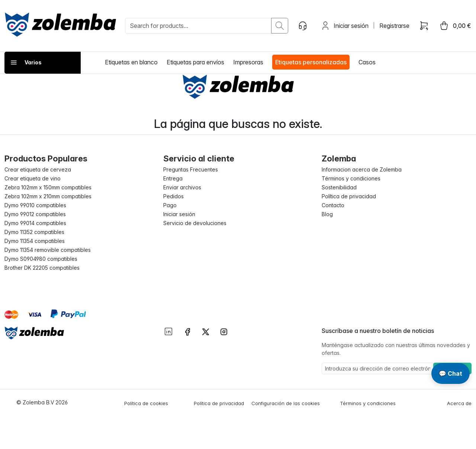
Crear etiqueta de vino (33, 178)
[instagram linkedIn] (168, 331)
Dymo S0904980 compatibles (41, 259)
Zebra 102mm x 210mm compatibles (48, 196)
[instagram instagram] (224, 331)
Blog (327, 214)
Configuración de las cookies (286, 403)
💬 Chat (451, 373)
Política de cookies (146, 403)
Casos (367, 62)
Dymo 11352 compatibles (34, 232)
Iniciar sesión (351, 26)
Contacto (333, 205)
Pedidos (173, 196)
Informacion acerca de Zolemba (362, 169)
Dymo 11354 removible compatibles (48, 250)
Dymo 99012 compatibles (35, 214)
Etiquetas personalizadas (311, 62)
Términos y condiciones (351, 178)
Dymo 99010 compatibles (35, 205)
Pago (170, 205)
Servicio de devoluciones (195, 223)
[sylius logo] (60, 25)
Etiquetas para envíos (195, 62)
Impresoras (248, 62)
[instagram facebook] (187, 331)
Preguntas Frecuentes (191, 169)
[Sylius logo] (34, 333)
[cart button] (455, 26)
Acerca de (459, 403)
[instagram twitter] (206, 331)
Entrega (173, 178)
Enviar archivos (182, 187)
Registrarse (394, 26)
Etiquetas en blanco (131, 62)
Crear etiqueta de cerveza (38, 169)
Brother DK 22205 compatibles (42, 268)
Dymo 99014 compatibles (35, 223)
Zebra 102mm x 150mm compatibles (48, 187)
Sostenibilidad (339, 187)
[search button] (280, 26)
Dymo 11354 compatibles (35, 241)
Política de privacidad (349, 196)
